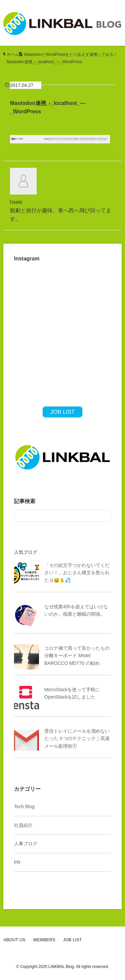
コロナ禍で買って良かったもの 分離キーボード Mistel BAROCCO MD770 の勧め (77, 656)
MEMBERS (44, 940)
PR (17, 862)
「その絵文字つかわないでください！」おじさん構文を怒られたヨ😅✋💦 (77, 573)
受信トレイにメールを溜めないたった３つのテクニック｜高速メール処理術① (77, 739)
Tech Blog (24, 807)
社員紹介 (23, 825)
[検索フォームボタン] (105, 516)
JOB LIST (72, 940)
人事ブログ (26, 844)
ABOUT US (14, 940)
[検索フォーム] (56, 516)
